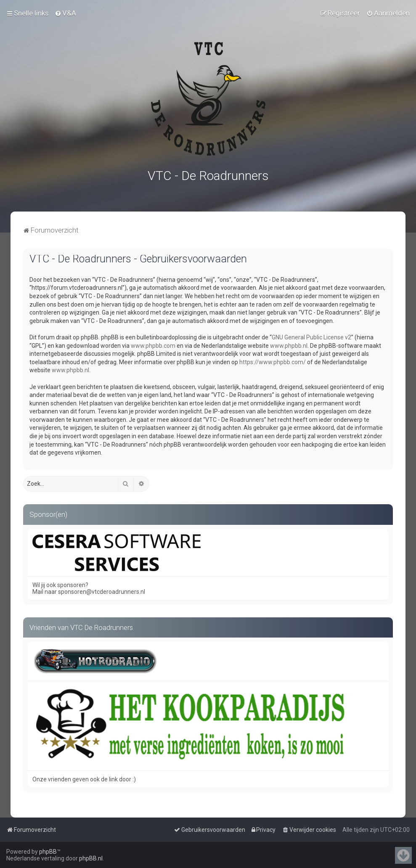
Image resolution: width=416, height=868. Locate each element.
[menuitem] (65, 13)
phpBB (48, 852)
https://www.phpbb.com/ (273, 361)
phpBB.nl (91, 858)
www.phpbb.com (153, 345)
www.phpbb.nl (289, 345)
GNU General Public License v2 (311, 336)
